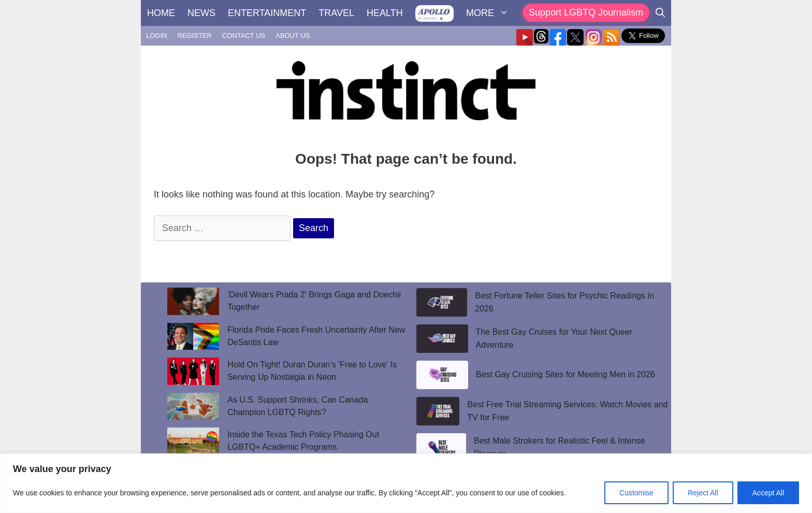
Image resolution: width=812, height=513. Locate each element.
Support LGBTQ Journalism (586, 12)
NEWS (201, 13)
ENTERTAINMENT (267, 13)
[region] (406, 483)
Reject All (703, 493)
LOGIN (156, 35)
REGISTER (194, 35)
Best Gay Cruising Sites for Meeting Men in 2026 (565, 374)
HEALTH (385, 13)
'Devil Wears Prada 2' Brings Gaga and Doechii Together (314, 301)
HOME (161, 13)
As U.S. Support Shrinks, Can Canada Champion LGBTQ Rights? (298, 406)
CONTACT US (244, 35)
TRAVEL (336, 13)
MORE (490, 13)
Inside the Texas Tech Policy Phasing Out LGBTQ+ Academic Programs (303, 441)
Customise (636, 493)
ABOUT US (293, 35)
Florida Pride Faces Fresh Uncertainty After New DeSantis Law (316, 336)
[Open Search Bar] (660, 13)
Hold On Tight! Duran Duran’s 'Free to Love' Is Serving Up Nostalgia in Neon (312, 371)
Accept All (768, 493)
